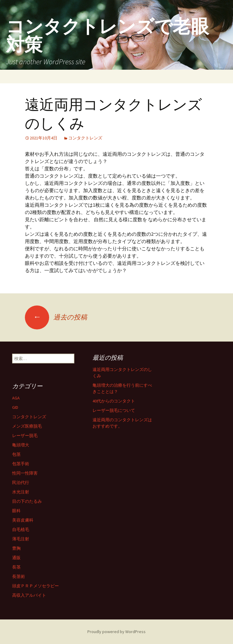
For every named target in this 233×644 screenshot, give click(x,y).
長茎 (16, 567)
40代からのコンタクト (114, 401)
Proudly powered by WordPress (116, 632)
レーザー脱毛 (25, 435)
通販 (16, 558)
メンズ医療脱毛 (27, 426)
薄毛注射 (21, 539)
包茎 (16, 454)
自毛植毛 (21, 529)
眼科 (16, 511)
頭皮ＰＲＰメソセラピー (35, 586)
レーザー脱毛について (114, 410)
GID (15, 407)
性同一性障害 (25, 473)
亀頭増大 (21, 445)
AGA (16, 398)
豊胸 (16, 548)
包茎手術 (21, 464)
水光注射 (21, 492)
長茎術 (19, 576)
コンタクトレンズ (85, 138)
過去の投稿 (56, 317)
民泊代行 (21, 482)
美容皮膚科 (23, 520)
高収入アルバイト (29, 595)
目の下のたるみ (27, 501)
